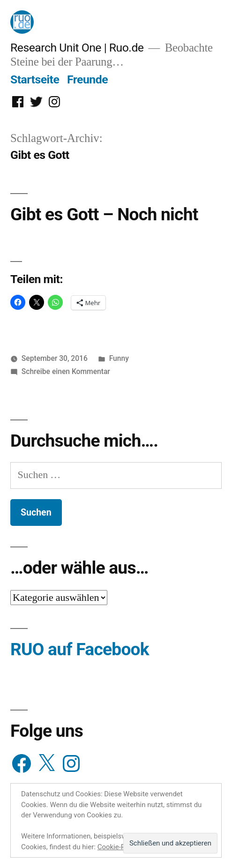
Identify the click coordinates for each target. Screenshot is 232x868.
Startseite (35, 79)
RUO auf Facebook (80, 649)
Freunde (87, 79)
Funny (119, 358)
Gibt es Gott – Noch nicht (104, 214)
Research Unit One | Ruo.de (77, 48)
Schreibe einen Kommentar (66, 371)
